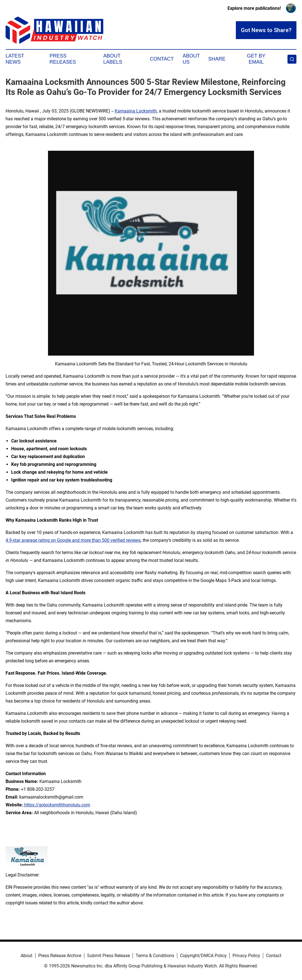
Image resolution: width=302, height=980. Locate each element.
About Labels (113, 59)
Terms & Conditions (155, 956)
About (27, 956)
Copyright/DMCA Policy (203, 956)
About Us (191, 59)
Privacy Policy (246, 956)
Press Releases (63, 59)
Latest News (15, 59)
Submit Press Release (108, 956)
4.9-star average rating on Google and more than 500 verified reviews (73, 540)
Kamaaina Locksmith (136, 111)
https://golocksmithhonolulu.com (57, 805)
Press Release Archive (60, 956)
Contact (162, 59)
